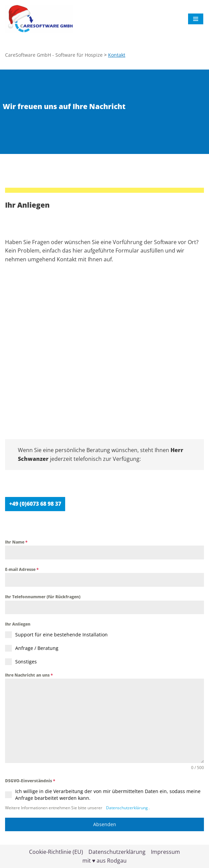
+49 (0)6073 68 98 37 (35, 504)
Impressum (165, 852)
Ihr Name (16, 542)
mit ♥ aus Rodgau (105, 861)
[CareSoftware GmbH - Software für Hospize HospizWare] (39, 19)
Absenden (105, 824)
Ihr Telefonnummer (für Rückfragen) (43, 597)
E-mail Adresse (22, 569)
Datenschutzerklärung (126, 808)
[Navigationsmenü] (196, 19)
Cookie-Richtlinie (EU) (56, 852)
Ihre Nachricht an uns (29, 675)
